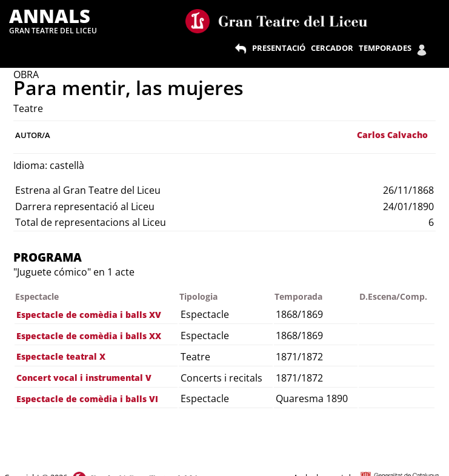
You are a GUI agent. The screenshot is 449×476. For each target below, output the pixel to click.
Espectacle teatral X (61, 356)
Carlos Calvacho (392, 135)
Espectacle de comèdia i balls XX (89, 336)
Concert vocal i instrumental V (84, 378)
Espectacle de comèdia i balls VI (87, 399)
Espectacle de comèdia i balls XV (89, 315)
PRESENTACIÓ (279, 48)
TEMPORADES (385, 48)
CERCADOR (332, 48)
